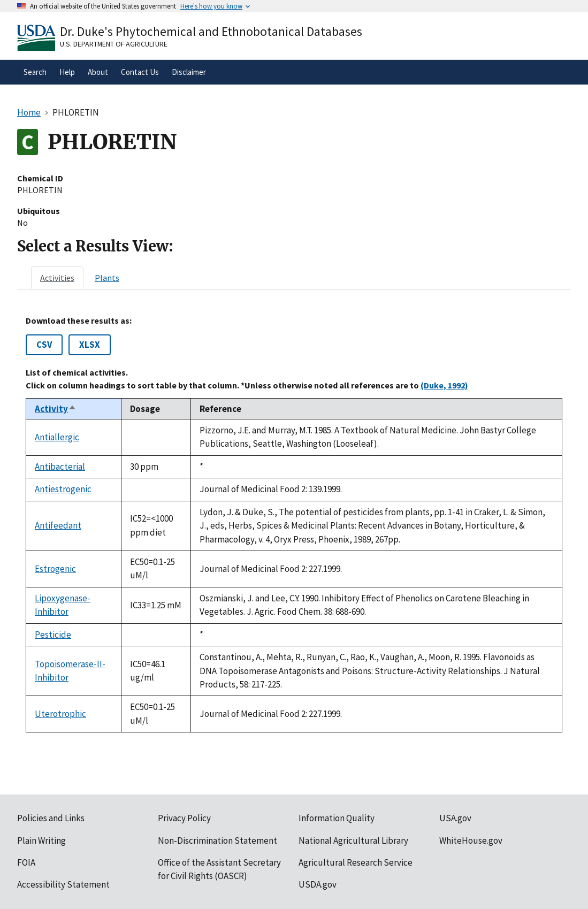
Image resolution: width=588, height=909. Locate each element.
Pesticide (53, 635)
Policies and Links (51, 818)
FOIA (26, 862)
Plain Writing (41, 841)
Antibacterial (60, 467)
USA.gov (455, 818)
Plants (107, 278)
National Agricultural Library (353, 841)
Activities (57, 278)
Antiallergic (57, 437)
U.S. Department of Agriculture (114, 44)
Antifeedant (58, 525)
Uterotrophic (60, 714)
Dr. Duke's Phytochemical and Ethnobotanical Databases (211, 31)
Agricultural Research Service (356, 862)
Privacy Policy (184, 818)
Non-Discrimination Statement (217, 841)
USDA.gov (318, 884)
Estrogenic (55, 569)
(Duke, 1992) (444, 385)
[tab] (57, 278)
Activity (56, 409)
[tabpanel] (294, 524)
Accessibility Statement (63, 884)
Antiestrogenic (63, 489)
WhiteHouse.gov (471, 841)
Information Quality (337, 818)
